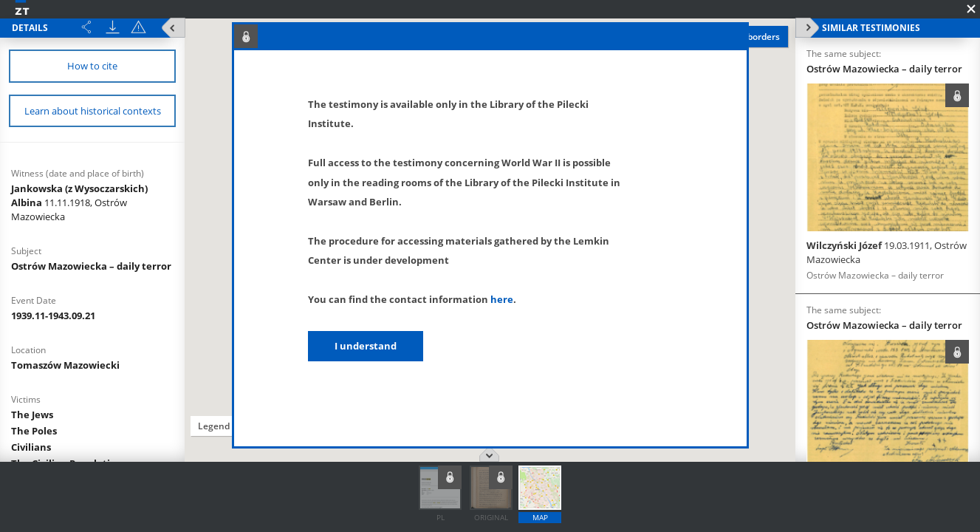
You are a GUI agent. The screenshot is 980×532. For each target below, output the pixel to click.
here (502, 299)
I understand (366, 346)
